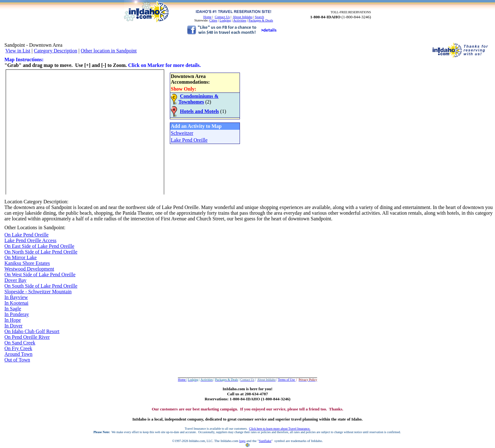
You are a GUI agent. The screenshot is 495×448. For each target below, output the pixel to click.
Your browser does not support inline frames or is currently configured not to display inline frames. (123, 131)
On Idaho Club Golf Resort (32, 331)
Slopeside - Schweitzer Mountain (38, 292)
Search (259, 17)
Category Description (55, 51)
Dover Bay (15, 280)
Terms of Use (287, 380)
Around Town (18, 354)
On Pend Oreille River (27, 337)
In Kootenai (16, 303)
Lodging (225, 20)
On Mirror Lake (21, 257)
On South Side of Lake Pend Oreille (41, 286)
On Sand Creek (20, 343)
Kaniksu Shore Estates (27, 263)
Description (55, 202)
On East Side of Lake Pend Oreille (39, 246)
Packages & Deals (261, 20)
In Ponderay (17, 314)
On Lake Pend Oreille (27, 235)
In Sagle (13, 309)
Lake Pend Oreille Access (30, 240)
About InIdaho (242, 17)
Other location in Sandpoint (109, 51)
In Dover (13, 326)
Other (10, 227)
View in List (18, 51)
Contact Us (222, 17)
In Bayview (16, 297)
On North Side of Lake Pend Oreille (41, 252)
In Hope (13, 320)
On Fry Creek (18, 348)
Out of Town (17, 360)
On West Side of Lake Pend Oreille (40, 275)
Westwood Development (29, 269)
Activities (239, 20)
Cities (213, 20)
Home (207, 17)
